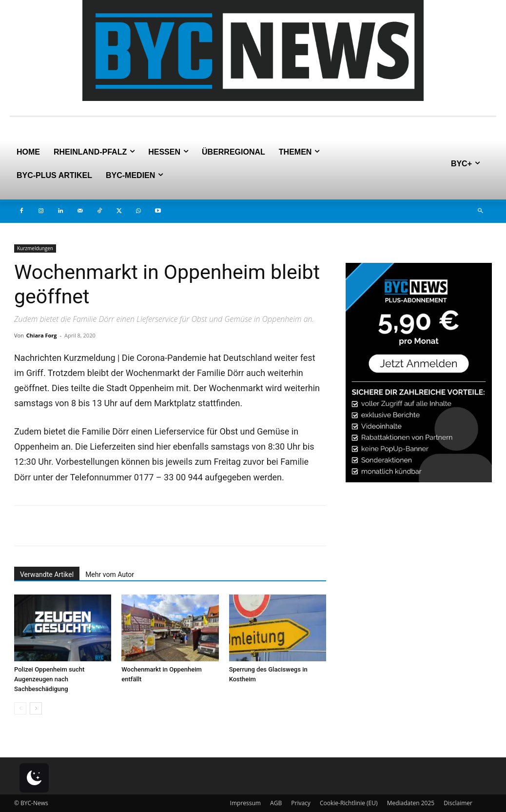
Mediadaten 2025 (411, 803)
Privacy (301, 803)
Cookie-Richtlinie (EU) (349, 803)
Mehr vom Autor (110, 574)
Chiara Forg (42, 335)
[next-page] (36, 708)
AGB (276, 803)
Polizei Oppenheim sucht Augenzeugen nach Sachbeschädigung (49, 679)
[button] (480, 211)
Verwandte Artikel (47, 574)
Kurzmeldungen (35, 248)
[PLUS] (419, 480)
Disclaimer (458, 803)
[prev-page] (20, 708)
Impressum (245, 803)
